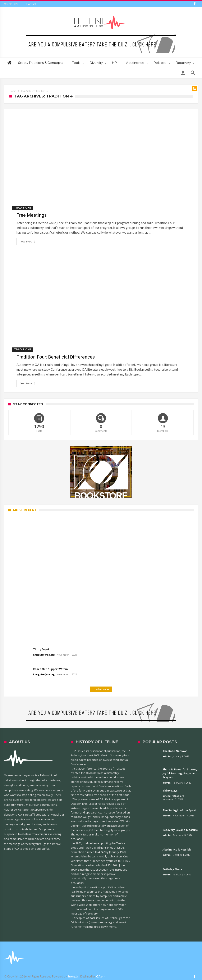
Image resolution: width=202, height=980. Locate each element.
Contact (31, 4)
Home (13, 91)
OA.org (101, 976)
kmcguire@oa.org (44, 655)
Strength (73, 976)
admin (167, 756)
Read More (28, 242)
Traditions (23, 208)
